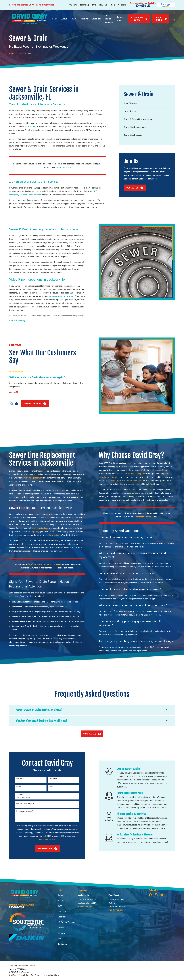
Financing (84, 5)
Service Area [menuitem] (120, 19)
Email (47, 787)
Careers (73, 5)
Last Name (49, 778)
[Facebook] (150, 895)
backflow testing (48, 535)
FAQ (94, 5)
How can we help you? (21, 811)
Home (60, 895)
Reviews (103, 5)
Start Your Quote (139, 19)
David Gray (31, 127)
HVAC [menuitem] (73, 19)
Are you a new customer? (22, 803)
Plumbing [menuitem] (84, 19)
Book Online (161, 19)
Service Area (63, 928)
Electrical (62, 917)
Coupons (122, 5)
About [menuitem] (64, 19)
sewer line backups (36, 528)
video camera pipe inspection (58, 296)
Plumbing (62, 911)
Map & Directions (85, 907)
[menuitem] (147, 103)
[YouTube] (162, 895)
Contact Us (135, 188)
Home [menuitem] (55, 19)
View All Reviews (31, 404)
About (60, 901)
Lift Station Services (66, 922)
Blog (113, 5)
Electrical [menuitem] (96, 19)
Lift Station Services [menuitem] (109, 19)
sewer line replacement (29, 478)
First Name (17, 778)
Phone (15, 787)
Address (16, 795)
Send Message (43, 849)
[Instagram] (156, 895)
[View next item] (13, 404)
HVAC (60, 906)
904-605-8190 (143, 6)
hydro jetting (30, 532)
